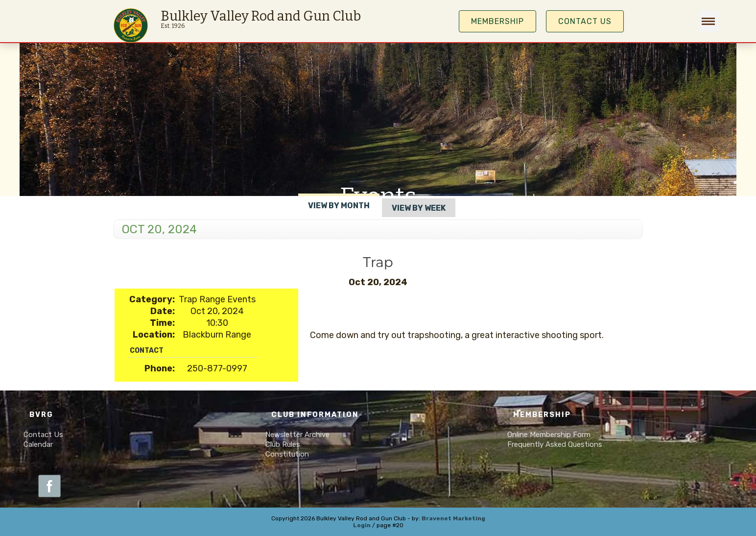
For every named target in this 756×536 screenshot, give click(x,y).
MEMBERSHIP (497, 21)
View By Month (339, 206)
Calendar (38, 444)
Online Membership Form (549, 435)
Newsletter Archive (297, 435)
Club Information (315, 415)
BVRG (41, 415)
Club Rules (283, 444)
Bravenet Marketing (453, 518)
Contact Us (585, 21)
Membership (542, 415)
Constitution (287, 454)
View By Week (419, 208)
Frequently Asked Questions (555, 444)
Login (362, 525)
